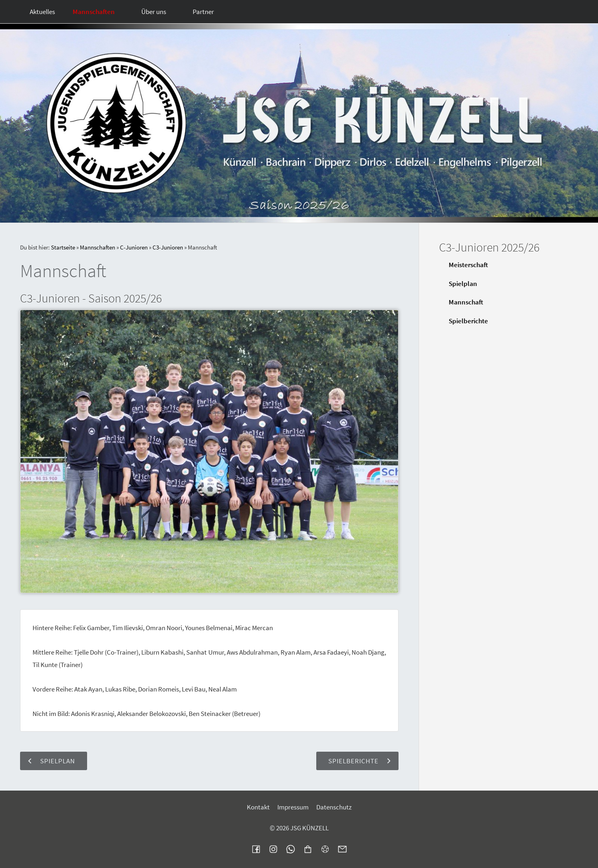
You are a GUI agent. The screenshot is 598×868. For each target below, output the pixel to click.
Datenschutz (334, 807)
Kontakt (258, 807)
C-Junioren (134, 247)
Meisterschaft (468, 265)
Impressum (293, 807)
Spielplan (463, 284)
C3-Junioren (168, 247)
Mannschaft (466, 302)
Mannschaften (98, 247)
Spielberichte (468, 321)
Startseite (63, 247)
